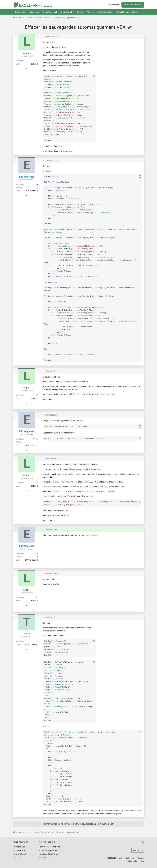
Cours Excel (20, 12)
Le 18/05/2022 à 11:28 (51, 617)
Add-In (90, 12)
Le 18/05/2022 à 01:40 (51, 415)
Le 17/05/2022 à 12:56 (51, 160)
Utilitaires (17, 858)
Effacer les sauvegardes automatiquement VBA (59, 18)
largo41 (27, 53)
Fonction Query (45, 858)
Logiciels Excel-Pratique (127, 12)
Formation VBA (19, 850)
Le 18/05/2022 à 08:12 (51, 529)
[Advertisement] (120, 60)
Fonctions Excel (49, 12)
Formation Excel (19, 847)
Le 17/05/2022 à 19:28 (51, 371)
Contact (141, 861)
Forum (80, 12)
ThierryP (27, 634)
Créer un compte (133, 5)
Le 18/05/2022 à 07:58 (51, 459)
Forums (21, 18)
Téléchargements (104, 12)
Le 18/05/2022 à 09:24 (51, 573)
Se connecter (114, 5)
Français (137, 850)
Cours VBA (34, 12)
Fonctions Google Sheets (49, 854)
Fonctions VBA (67, 12)
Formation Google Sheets (49, 847)
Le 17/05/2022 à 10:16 (51, 37)
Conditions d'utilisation (126, 858)
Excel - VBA (32, 18)
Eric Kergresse (27, 177)
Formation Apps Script (48, 850)
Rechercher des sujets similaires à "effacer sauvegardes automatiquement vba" (79, 824)
